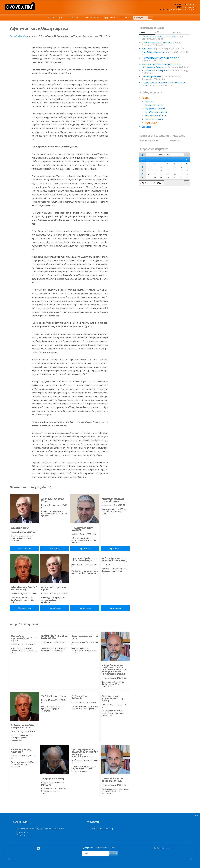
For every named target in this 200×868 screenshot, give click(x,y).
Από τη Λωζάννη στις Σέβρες (53, 500)
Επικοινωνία (91, 18)
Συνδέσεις (124, 18)
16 (142, 171)
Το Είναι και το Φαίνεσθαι (79, 697)
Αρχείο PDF (108, 18)
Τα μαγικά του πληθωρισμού (165, 72)
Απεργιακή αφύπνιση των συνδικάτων (113, 500)
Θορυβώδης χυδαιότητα (165, 53)
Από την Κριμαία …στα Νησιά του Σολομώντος (114, 559)
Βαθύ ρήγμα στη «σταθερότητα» (161, 44)
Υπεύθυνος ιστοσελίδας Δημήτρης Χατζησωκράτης (40, 829)
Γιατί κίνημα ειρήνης (161, 78)
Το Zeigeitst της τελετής (55, 696)
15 (142, 167)
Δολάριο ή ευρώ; (20, 528)
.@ (102, 829)
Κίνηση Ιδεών (151, 123)
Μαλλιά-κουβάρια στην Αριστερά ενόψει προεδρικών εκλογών (166, 66)
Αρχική (52, 18)
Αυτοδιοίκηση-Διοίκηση (157, 112)
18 (142, 178)
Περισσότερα (25, 549)
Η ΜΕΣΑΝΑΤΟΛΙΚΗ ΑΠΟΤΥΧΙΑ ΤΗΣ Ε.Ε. (161, 59)
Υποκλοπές (163, 48)
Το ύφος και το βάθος (53, 779)
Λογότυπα (21, 835)
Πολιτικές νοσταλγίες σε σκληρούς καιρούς (24, 726)
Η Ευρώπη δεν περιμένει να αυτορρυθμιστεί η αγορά (164, 84)
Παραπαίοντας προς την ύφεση (54, 588)
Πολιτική (149, 101)
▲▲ (196, 815)
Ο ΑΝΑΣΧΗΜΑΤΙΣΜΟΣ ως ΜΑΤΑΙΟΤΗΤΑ (55, 637)
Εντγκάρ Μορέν (18, 36)
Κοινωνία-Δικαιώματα (156, 116)
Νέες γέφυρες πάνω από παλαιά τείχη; (24, 588)
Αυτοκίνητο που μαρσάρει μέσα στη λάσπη (112, 698)
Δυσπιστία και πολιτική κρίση (85, 637)
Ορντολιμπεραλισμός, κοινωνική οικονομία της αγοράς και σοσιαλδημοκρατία (85, 753)
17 (142, 174)
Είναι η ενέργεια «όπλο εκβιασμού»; (163, 38)
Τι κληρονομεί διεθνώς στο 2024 (83, 529)
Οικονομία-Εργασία (154, 105)
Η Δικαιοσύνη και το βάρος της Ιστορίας (112, 780)
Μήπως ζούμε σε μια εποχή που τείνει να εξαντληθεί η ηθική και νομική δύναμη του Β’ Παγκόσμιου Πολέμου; (114, 669)
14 (142, 164)
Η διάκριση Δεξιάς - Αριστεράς (22, 751)
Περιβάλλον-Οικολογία (156, 109)
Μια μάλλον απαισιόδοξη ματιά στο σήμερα (24, 638)
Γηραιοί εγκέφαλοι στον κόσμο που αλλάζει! (84, 559)
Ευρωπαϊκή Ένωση (154, 119)
